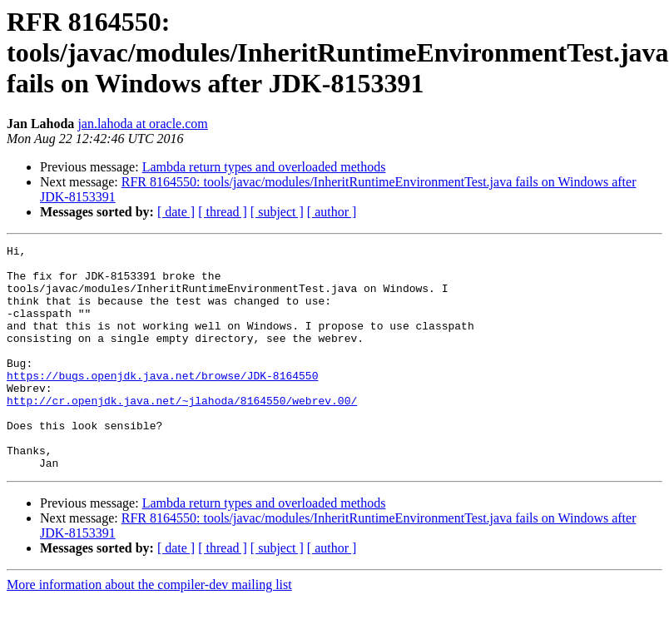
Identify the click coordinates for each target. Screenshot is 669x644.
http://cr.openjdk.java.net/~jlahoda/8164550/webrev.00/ (182, 433)
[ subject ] (277, 212)
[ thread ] (223, 212)
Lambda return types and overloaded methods (264, 167)
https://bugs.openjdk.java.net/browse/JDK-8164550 (162, 403)
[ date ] (176, 212)
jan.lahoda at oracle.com (142, 124)
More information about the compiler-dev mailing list (149, 629)
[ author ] (332, 212)
